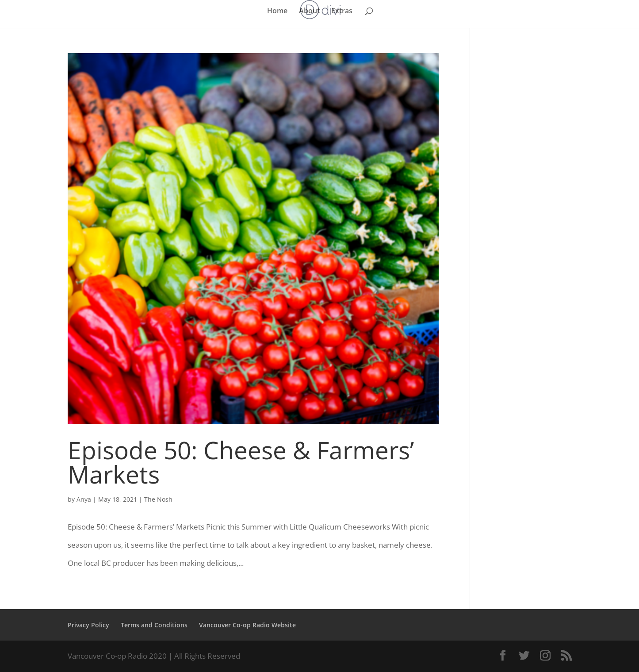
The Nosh (158, 499)
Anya (84, 499)
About (309, 12)
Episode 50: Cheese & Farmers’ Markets (241, 462)
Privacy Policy (88, 625)
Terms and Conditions (154, 625)
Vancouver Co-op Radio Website (247, 625)
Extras (342, 12)
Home (277, 12)
